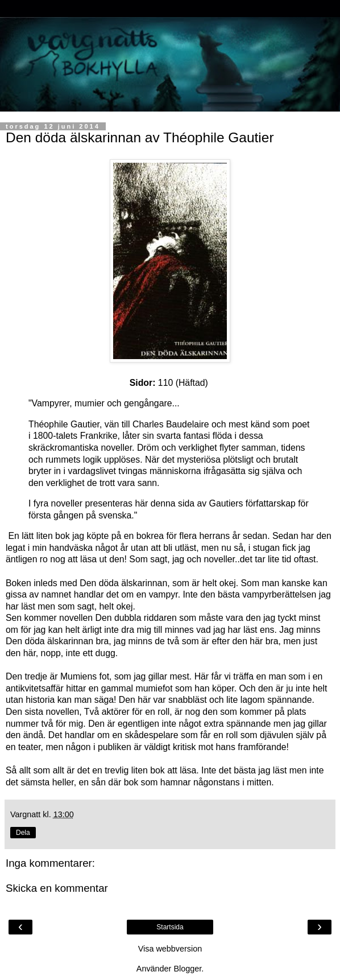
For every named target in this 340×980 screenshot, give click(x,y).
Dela (23, 833)
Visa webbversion (170, 949)
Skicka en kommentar (57, 888)
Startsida (170, 927)
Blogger (187, 969)
